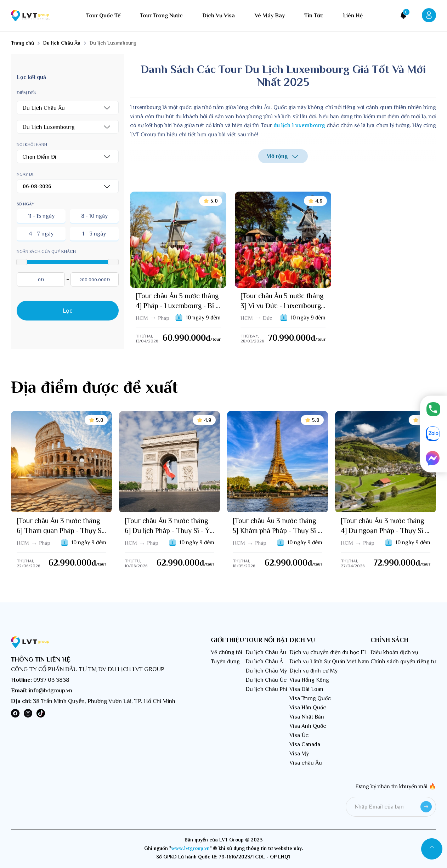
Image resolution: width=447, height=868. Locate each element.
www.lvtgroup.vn (190, 848)
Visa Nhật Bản (307, 717)
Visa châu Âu (306, 763)
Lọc (68, 311)
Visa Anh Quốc (308, 726)
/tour (216, 339)
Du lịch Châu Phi (266, 689)
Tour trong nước (161, 16)
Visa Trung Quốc (310, 698)
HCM (142, 318)
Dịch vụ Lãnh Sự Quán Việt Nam (329, 662)
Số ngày (26, 204)
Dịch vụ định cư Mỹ (313, 671)
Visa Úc (299, 735)
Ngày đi (25, 174)
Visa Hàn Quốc (308, 708)
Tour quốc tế (103, 16)
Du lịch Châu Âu (266, 652)
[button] (68, 108)
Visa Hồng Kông (309, 680)
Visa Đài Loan (306, 689)
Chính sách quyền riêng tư (403, 662)
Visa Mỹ (299, 754)
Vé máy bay (270, 16)
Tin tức (314, 16)
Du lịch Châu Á (264, 662)
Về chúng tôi (227, 652)
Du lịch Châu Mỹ (266, 671)
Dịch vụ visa (219, 16)
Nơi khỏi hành (32, 144)
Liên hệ (353, 16)
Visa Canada (305, 744)
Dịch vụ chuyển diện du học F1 (328, 652)
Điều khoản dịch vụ (394, 652)
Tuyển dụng (225, 662)
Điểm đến (27, 93)
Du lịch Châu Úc (266, 680)
